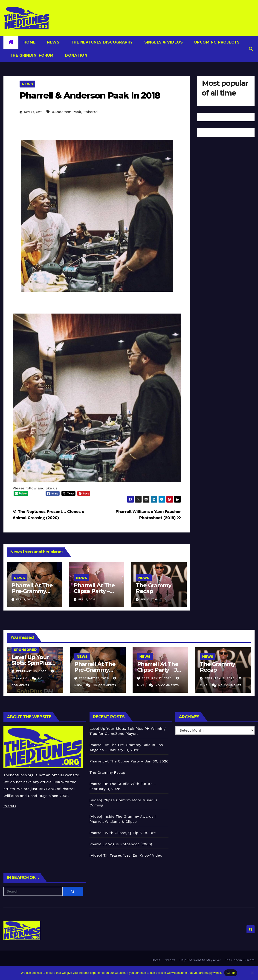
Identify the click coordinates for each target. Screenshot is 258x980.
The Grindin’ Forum (31, 55)
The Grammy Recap (153, 588)
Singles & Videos (163, 42)
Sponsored (25, 650)
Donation (76, 55)
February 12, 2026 (94, 678)
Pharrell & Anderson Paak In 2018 (90, 95)
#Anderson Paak (67, 112)
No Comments (104, 685)
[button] (251, 49)
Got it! (231, 973)
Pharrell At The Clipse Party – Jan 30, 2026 (94, 591)
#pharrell (91, 112)
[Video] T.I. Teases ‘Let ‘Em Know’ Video (126, 855)
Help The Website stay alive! (200, 960)
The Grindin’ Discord (240, 960)
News (53, 42)
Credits (10, 806)
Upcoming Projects (216, 42)
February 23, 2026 (32, 671)
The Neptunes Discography (101, 42)
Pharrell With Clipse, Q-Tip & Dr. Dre (123, 833)
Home (30, 42)
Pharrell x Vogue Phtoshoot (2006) (121, 844)
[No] (252, 973)
